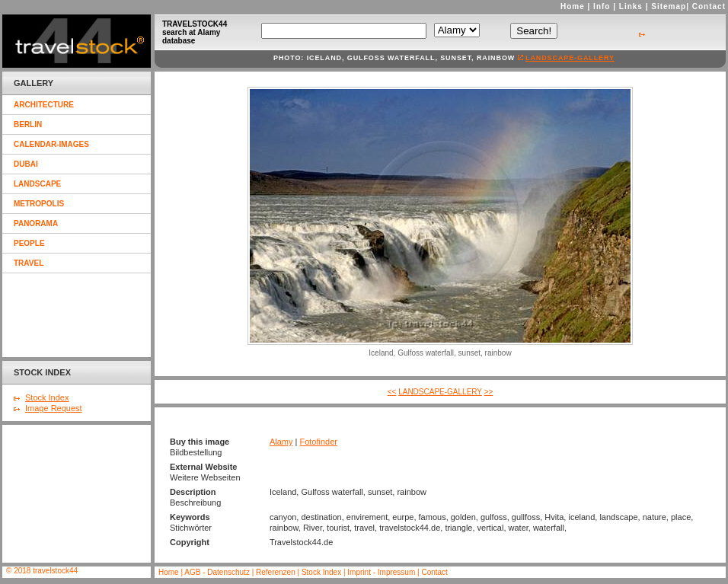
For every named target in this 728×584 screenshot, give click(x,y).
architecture (44, 105)
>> (489, 392)
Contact (709, 6)
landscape (37, 184)
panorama (36, 223)
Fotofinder (318, 442)
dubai (26, 164)
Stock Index (47, 397)
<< (392, 392)
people (29, 243)
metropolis (39, 204)
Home (573, 6)
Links (631, 6)
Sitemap (669, 6)
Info (602, 6)
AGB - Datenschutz (217, 572)
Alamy (281, 442)
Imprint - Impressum (381, 572)
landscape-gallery (570, 58)
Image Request (54, 408)
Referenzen (276, 572)
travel (29, 263)
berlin (28, 124)
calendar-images (51, 144)
